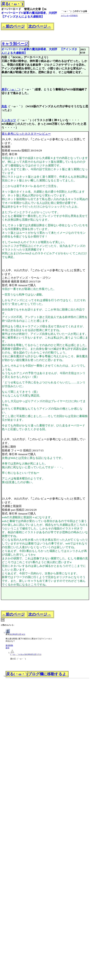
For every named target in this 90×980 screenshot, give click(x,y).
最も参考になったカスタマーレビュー (26, 134)
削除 (11, 645)
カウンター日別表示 (69, 16)
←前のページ (13, 26)
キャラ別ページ (15, 44)
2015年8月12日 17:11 (33, 654)
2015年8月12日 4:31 (17, 634)
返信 (7, 645)
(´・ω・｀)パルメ (17, 654)
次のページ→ (40, 26)
